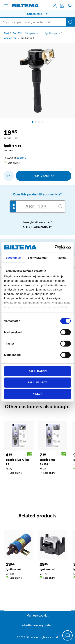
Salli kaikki (37, 371)
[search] (37, 22)
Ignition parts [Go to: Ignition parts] (52, 33)
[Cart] (69, 6)
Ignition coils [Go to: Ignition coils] (11, 38)
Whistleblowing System (37, 625)
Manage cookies (38, 615)
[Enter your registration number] (36, 206)
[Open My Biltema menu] (55, 6)
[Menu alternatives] (6, 6)
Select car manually (37, 227)
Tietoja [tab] (62, 257)
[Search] (70, 22)
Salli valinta (37, 382)
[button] (37, 14)
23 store (21, 158)
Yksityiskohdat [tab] (37, 257)
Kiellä (37, 394)
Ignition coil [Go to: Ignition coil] (14, 569)
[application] (68, 636)
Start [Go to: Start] (6, 33)
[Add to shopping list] (9, 176)
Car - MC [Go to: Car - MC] (17, 33)
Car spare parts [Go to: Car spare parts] (33, 33)
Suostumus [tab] (13, 257)
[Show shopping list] (62, 6)
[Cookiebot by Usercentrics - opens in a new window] (55, 247)
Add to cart (44, 176)
